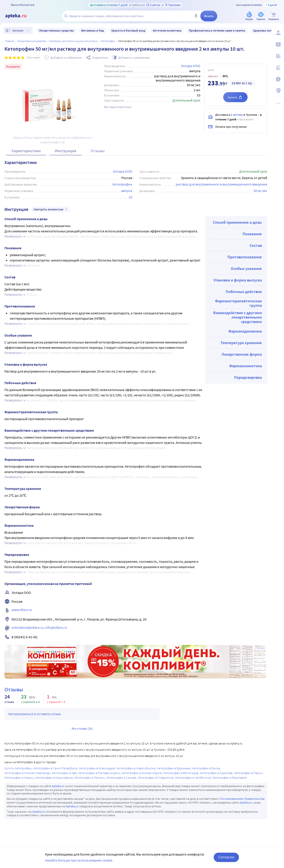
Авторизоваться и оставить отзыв (34, 714)
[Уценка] (261, 16)
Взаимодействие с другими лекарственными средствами (238, 317)
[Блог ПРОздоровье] (278, 56)
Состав (256, 245)
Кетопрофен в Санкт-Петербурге (55, 768)
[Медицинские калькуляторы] (278, 68)
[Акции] (249, 16)
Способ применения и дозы (237, 222)
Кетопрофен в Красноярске (54, 778)
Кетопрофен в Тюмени (90, 778)
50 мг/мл (260, 191)
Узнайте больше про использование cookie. (79, 860)
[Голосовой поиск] (196, 16)
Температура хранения (241, 343)
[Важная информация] (278, 79)
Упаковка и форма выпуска (238, 280)
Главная (10, 41)
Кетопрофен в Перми (248, 773)
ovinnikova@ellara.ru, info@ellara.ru (39, 627)
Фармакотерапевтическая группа (238, 303)
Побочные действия (244, 292)
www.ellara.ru (22, 610)
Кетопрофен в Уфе (64, 773)
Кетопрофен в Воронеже (174, 768)
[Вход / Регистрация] (278, 33)
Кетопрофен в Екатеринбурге (142, 773)
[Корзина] (274, 16)
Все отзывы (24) (82, 728)
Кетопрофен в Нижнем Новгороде (27, 773)
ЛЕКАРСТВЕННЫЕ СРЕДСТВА (32, 41)
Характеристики (26, 151)
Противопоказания (245, 257)
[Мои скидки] (278, 44)
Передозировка (248, 377)
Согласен (226, 857)
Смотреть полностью (51, 209)
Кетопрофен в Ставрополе (156, 778)
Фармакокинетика (246, 366)
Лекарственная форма (242, 354)
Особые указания (246, 268)
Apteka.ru (58, 786)
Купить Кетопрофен (18, 768)
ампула (127, 191)
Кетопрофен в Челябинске (193, 778)
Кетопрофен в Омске (206, 768)
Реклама (261, 648)
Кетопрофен (108, 41)
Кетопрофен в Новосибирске (136, 768)
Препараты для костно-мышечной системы (73, 41)
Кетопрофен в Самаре (121, 778)
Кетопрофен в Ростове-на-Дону (99, 773)
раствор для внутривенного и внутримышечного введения (221, 184)
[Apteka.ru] (20, 16)
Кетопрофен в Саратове (216, 773)
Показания (252, 234)
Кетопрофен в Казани (19, 778)
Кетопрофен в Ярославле (229, 778)
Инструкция (66, 151)
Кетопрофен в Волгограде (181, 773)
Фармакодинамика (245, 331)
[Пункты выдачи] (278, 91)
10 (130, 197)
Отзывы (98, 151)
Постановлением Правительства (242, 799)
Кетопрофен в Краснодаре (97, 768)
